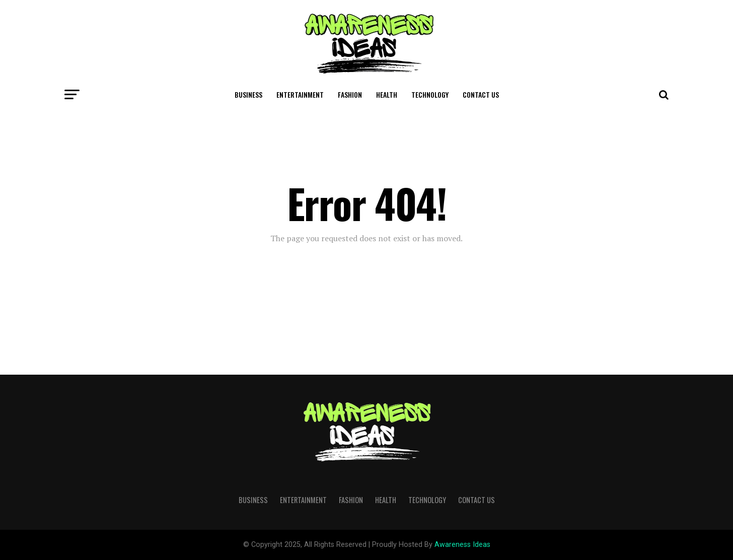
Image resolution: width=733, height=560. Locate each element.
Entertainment (300, 94)
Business (248, 94)
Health (387, 94)
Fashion (350, 94)
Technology (430, 94)
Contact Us (481, 94)
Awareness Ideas (462, 545)
